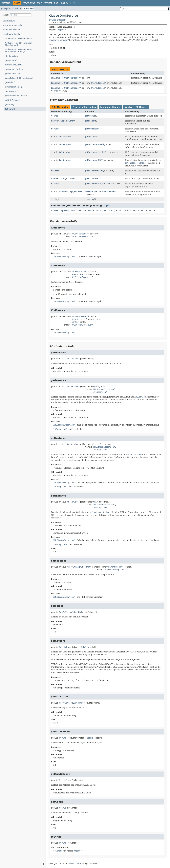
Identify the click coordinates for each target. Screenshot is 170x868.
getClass (88, 210)
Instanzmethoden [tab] (110, 107)
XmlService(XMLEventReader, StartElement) (19, 44)
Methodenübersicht (12, 30)
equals (64, 210)
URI (100, 160)
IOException (99, 392)
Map (53, 121)
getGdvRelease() (13, 100)
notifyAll (124, 210)
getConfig (90, 116)
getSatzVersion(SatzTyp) (16, 96)
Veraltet (48, 3)
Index (56, 3)
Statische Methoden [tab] (84, 107)
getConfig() (10, 104)
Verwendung (29, 3)
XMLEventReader (72, 78)
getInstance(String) (14, 69)
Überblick (6, 3)
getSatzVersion (93, 184)
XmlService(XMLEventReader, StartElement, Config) (19, 51)
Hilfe (72, 3)
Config (55, 91)
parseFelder (91, 191)
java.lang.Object (57, 20)
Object (61, 30)
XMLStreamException (82, 237)
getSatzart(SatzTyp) (14, 87)
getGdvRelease (92, 129)
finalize (75, 210)
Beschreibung (9, 21)
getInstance (91, 137)
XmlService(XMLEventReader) (19, 38)
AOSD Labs (75, 864)
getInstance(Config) (14, 65)
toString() (10, 109)
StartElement (98, 83)
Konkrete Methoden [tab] (136, 107)
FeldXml (70, 121)
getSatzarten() (12, 91)
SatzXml (55, 171)
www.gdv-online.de (58, 40)
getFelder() (10, 82)
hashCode (101, 210)
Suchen (64, 3)
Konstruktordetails (11, 34)
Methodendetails (11, 56)
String (60, 121)
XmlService (28, 9)
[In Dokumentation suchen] (144, 9)
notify (112, 210)
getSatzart (90, 171)
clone (54, 210)
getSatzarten (92, 179)
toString (89, 199)
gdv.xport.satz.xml (10, 9)
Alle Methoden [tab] (60, 107)
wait (135, 210)
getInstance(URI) (13, 74)
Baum (39, 3)
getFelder (90, 121)
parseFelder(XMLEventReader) (19, 78)
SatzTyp (101, 171)
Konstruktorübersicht (12, 25)
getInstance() (11, 60)
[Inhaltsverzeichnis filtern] (21, 15)
